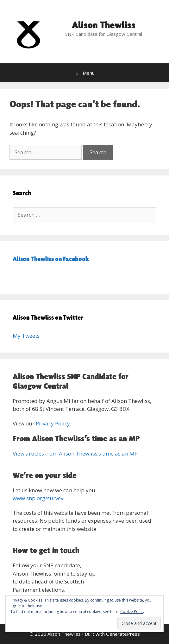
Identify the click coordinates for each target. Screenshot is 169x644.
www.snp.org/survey (38, 498)
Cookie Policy (132, 612)
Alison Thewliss (104, 25)
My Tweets (26, 336)
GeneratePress (123, 634)
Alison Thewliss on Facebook (51, 259)
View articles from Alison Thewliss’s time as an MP (75, 453)
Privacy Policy (53, 423)
